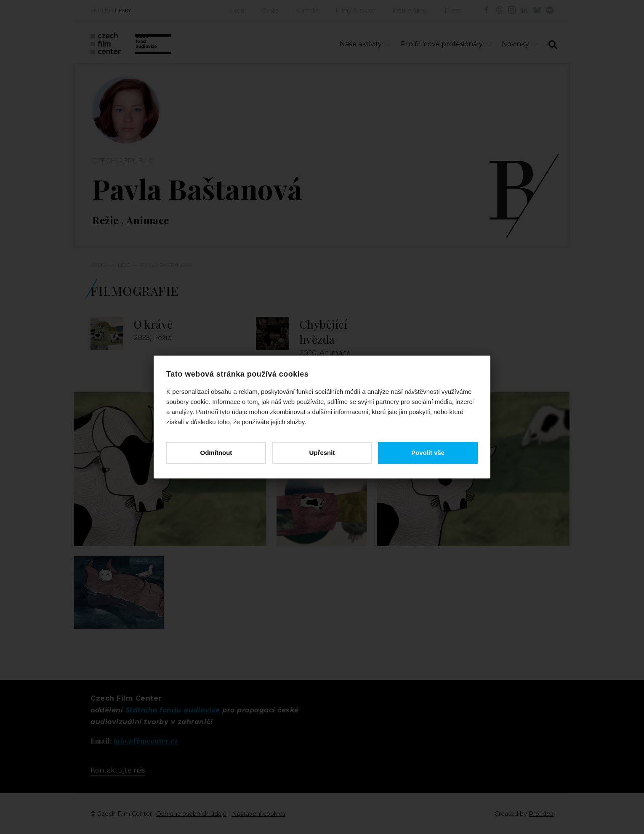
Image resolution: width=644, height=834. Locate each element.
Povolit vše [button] (428, 453)
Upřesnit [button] (322, 453)
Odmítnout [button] (216, 453)
